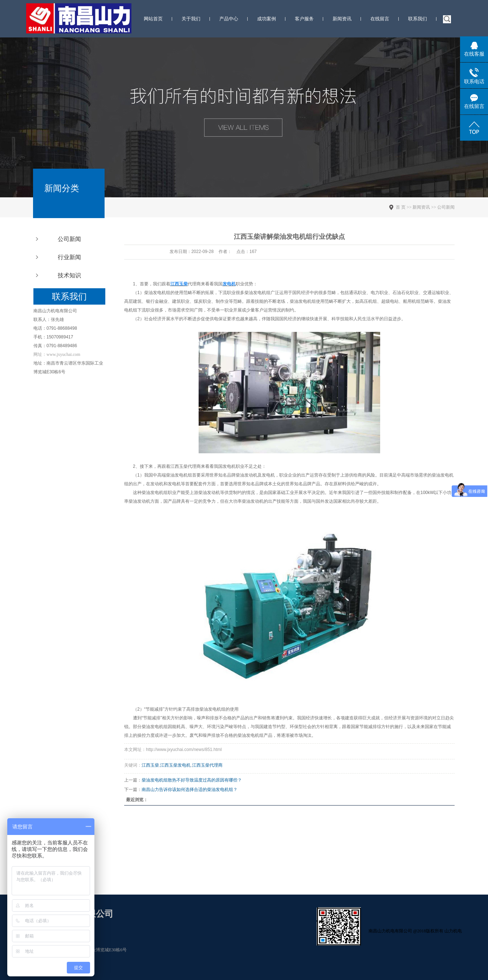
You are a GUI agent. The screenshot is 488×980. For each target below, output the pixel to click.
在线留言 (380, 19)
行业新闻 (69, 257)
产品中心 (229, 19)
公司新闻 (69, 239)
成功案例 (267, 19)
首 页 (401, 207)
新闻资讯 (342, 19)
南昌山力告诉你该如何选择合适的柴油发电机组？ (190, 790)
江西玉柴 (150, 765)
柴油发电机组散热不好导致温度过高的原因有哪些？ (192, 780)
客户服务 (304, 19)
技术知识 (69, 275)
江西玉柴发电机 (175, 765)
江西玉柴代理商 (186, 466)
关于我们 (191, 19)
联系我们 (418, 19)
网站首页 (153, 19)
